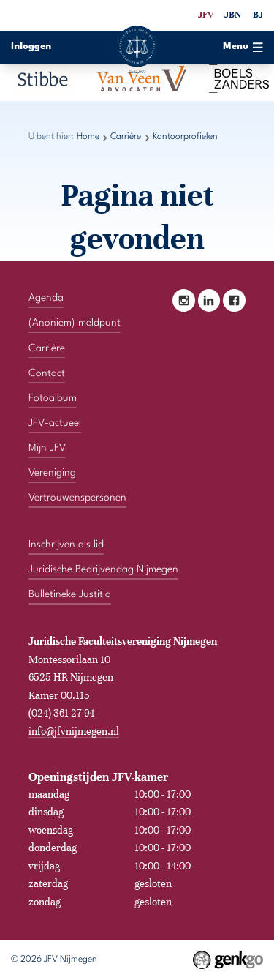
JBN (233, 15)
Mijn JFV (47, 448)
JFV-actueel (55, 423)
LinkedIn (209, 300)
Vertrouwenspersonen (77, 498)
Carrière (126, 137)
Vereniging (52, 473)
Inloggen (31, 47)
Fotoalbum (53, 398)
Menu (243, 47)
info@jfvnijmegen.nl (74, 731)
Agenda (46, 298)
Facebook (234, 300)
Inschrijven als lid (66, 545)
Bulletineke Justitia (70, 594)
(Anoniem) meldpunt (75, 323)
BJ (258, 15)
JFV (206, 15)
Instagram (184, 300)
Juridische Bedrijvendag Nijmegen (103, 569)
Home (88, 137)
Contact (47, 373)
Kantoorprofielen (185, 137)
